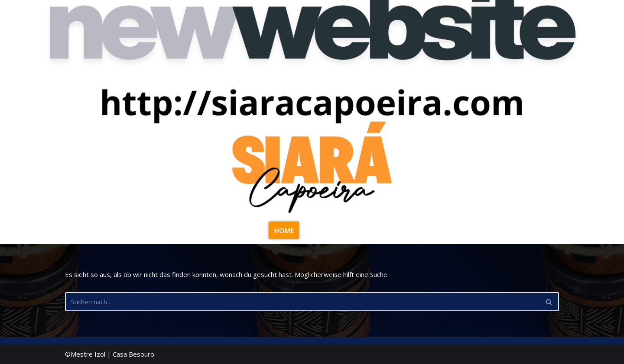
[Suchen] (302, 302)
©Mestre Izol (85, 354)
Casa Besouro (133, 354)
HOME (284, 230)
